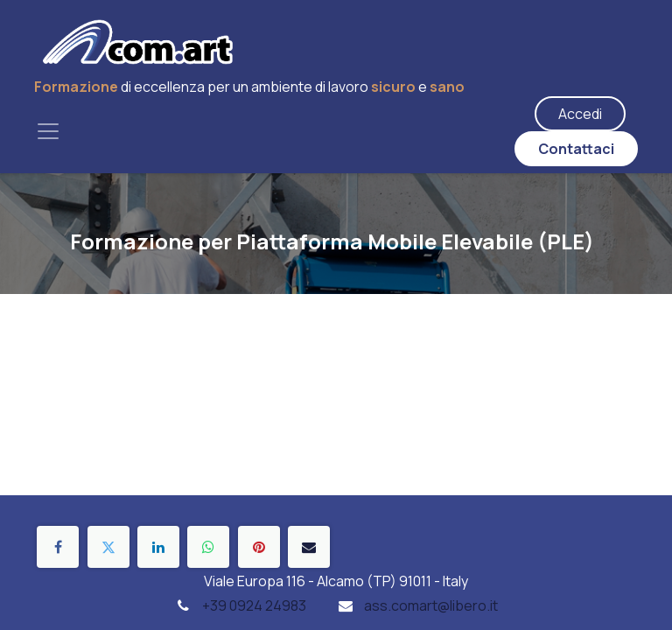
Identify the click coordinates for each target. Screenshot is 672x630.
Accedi (580, 114)
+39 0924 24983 (254, 605)
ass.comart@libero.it (431, 605)
